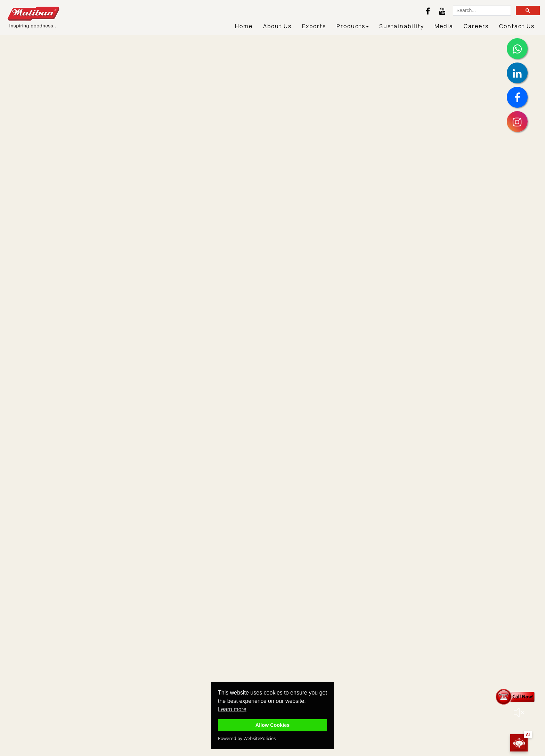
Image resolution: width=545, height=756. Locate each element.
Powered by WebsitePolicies (247, 738)
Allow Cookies (272, 725)
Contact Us (517, 26)
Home (244, 26)
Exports (314, 26)
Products (353, 26)
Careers (476, 26)
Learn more (232, 709)
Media (444, 26)
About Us (277, 26)
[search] (481, 11)
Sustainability (402, 26)
